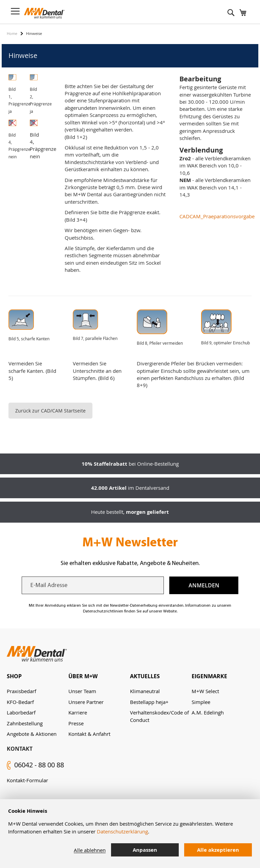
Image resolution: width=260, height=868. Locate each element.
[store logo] (44, 13)
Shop (14, 676)
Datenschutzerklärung (122, 831)
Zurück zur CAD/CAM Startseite (50, 411)
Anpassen (145, 850)
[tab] (38, 676)
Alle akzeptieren (218, 850)
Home (12, 33)
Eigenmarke (209, 676)
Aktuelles (145, 676)
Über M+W (83, 676)
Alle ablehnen (90, 850)
